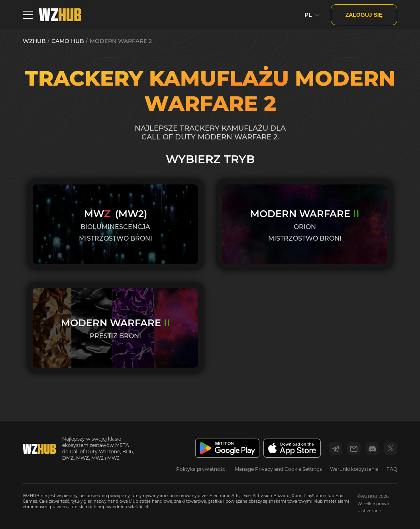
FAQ (392, 469)
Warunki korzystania (354, 469)
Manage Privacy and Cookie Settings (278, 469)
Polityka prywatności (201, 469)
